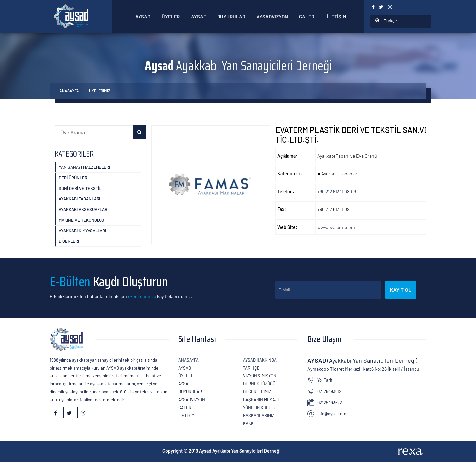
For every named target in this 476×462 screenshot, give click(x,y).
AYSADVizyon (272, 17)
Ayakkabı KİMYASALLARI (82, 231)
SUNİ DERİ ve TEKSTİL (80, 188)
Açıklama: (287, 156)
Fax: (282, 209)
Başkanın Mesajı (261, 400)
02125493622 (330, 403)
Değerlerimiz (257, 392)
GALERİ (307, 17)
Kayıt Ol (401, 290)
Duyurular (231, 17)
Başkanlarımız (259, 415)
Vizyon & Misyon (260, 376)
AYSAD (143, 17)
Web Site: (287, 227)
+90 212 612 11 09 (333, 209)
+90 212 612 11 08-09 (337, 191)
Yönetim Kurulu (260, 408)
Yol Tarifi (325, 380)
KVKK (248, 423)
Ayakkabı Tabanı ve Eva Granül (348, 156)
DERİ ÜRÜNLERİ (74, 178)
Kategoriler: (290, 174)
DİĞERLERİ (69, 241)
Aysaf (198, 17)
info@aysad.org (332, 414)
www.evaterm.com (336, 227)
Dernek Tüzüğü (259, 384)
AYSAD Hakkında (260, 360)
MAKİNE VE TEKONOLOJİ (82, 220)
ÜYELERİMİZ (100, 91)
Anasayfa (69, 91)
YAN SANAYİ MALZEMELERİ (84, 167)
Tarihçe (251, 368)
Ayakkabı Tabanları (79, 199)
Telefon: (286, 191)
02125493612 (329, 391)
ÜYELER (171, 17)
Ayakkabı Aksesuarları (84, 209)
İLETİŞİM (337, 17)
